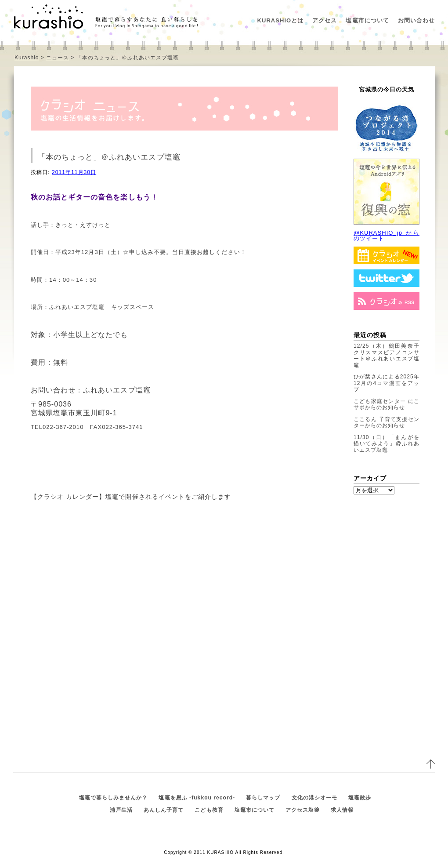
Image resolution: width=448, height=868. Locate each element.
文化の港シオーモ (314, 798)
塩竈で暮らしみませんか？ (113, 798)
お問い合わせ (416, 20)
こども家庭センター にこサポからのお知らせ (387, 405)
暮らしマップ (263, 798)
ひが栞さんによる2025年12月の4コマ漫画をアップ (387, 383)
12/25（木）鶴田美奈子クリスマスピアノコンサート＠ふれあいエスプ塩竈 (387, 356)
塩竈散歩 (360, 798)
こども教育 (209, 810)
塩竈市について (367, 20)
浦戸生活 (121, 810)
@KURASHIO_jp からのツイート (387, 236)
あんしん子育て (164, 810)
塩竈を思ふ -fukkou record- (197, 798)
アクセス (325, 20)
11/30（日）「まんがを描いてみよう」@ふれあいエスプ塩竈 (387, 444)
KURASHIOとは (281, 20)
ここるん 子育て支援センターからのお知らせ (387, 423)
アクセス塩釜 (303, 810)
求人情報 (342, 810)
